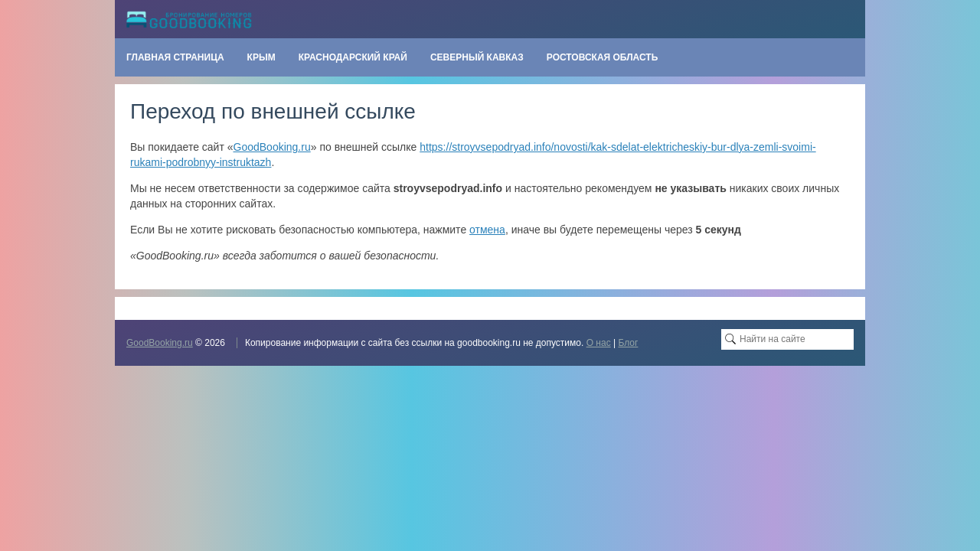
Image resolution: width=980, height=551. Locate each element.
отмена (487, 230)
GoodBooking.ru (272, 147)
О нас (599, 343)
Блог (628, 343)
